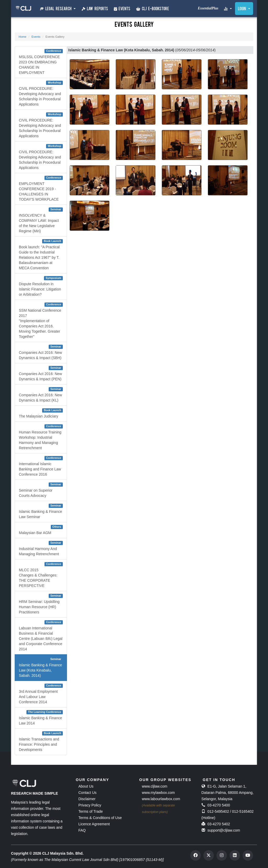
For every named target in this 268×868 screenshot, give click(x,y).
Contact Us (88, 793)
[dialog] (248, 847)
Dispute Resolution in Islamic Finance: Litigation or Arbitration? (41, 286)
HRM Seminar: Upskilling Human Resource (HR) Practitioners (41, 604)
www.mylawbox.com (158, 793)
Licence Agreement (94, 824)
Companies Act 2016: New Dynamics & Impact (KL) (41, 395)
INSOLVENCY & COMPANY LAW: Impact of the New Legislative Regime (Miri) (41, 220)
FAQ (82, 830)
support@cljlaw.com (224, 830)
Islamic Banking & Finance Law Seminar (41, 511)
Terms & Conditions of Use (100, 818)
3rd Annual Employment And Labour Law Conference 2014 (41, 694)
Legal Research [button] (58, 9)
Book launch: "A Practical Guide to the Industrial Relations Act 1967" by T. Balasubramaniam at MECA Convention (41, 255)
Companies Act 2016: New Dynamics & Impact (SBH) (41, 352)
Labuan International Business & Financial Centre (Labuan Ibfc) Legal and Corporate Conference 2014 (41, 636)
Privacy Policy (90, 805)
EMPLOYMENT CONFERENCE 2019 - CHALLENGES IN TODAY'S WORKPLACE (41, 189)
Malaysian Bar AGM (41, 530)
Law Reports (95, 9)
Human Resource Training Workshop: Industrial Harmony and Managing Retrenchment (41, 437)
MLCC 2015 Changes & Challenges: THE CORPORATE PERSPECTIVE (41, 575)
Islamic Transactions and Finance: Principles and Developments (41, 741)
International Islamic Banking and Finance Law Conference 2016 (41, 466)
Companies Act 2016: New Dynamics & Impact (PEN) (41, 373)
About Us (86, 786)
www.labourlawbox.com (161, 799)
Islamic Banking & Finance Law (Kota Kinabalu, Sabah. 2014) (41, 667)
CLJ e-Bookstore (153, 9)
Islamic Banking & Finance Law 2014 (41, 718)
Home (23, 37)
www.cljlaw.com (155, 786)
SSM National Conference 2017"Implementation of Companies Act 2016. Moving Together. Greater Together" (41, 321)
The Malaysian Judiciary (41, 413)
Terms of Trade (91, 811)
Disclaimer (87, 799)
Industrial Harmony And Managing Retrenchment (41, 548)
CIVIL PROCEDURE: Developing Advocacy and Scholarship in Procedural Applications (41, 94)
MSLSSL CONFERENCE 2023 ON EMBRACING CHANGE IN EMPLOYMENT (41, 62)
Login (244, 9)
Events (122, 9)
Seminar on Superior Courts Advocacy (41, 490)
